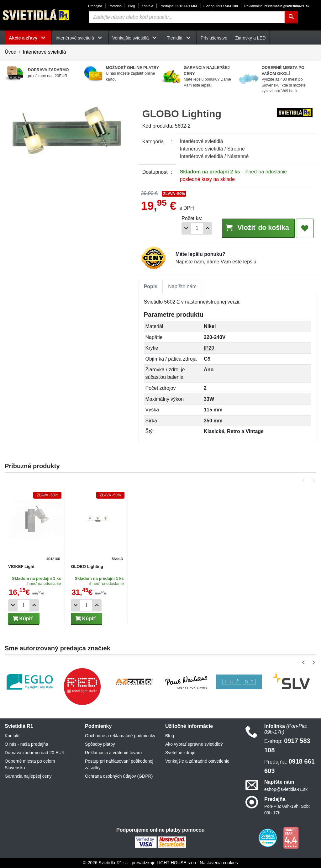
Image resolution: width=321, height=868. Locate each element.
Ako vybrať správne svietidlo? (194, 744)
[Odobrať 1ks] (182, 228)
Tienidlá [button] (180, 38)
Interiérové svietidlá (45, 52)
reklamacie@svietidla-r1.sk (277, 6)
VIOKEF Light (21, 567)
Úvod (11, 52)
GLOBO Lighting (87, 567)
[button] (305, 481)
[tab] (151, 287)
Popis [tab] (151, 287)
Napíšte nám (190, 262)
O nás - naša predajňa (26, 744)
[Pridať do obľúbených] (305, 229)
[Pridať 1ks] (204, 228)
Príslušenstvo (214, 38)
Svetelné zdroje (180, 753)
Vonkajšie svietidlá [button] (136, 38)
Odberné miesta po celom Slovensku (30, 765)
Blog (131, 6)
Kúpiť (23, 619)
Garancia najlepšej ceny (28, 776)
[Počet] (193, 228)
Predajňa (95, 6)
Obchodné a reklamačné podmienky (120, 736)
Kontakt (147, 6)
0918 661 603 (178, 6)
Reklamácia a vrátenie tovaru (113, 753)
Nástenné (238, 156)
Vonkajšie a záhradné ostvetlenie (197, 761)
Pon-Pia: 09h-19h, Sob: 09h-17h (287, 810)
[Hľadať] (291, 17)
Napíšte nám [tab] (182, 287)
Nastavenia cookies (219, 863)
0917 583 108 (221, 6)
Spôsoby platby (100, 744)
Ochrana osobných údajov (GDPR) (119, 776)
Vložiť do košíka (256, 228)
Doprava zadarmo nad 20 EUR (35, 753)
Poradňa (115, 6)
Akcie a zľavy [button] (28, 38)
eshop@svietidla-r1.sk (286, 790)
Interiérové (202, 141)
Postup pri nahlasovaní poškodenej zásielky (119, 765)
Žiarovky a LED (250, 38)
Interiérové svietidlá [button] (80, 38)
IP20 (209, 348)
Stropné (236, 149)
